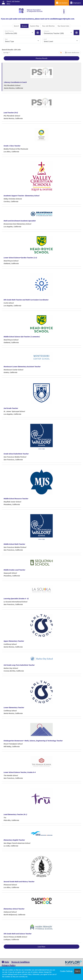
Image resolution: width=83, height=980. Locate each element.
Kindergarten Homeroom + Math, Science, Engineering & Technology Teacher (33, 741)
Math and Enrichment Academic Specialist (20, 221)
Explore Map (35, 26)
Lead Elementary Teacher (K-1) (15, 814)
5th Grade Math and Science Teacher (18, 934)
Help (5, 962)
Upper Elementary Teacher (14, 641)
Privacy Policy (9, 965)
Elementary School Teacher (14, 909)
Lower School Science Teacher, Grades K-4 (20, 772)
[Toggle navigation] (64, 11)
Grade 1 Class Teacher (12, 146)
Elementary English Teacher (14, 840)
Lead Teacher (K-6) (11, 113)
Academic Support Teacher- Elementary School (21, 196)
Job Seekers (62, 3)
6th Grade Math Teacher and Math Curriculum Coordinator (26, 300)
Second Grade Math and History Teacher (19, 881)
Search (16, 26)
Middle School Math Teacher (14, 544)
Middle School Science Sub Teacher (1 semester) (22, 337)
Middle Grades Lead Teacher (14, 570)
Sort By (6, 53)
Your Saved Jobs (63, 26)
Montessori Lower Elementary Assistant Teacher (22, 366)
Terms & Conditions (20, 962)
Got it (78, 971)
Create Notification (72, 53)
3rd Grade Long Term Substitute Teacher (19, 665)
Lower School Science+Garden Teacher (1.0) (20, 258)
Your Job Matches (48, 26)
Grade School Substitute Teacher (16, 454)
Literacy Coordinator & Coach (15, 82)
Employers (76, 3)
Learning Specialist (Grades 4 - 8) (16, 598)
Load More (41, 947)
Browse (24, 26)
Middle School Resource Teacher (16, 499)
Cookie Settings (66, 971)
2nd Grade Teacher (11, 408)
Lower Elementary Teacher (14, 707)
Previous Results (41, 58)
